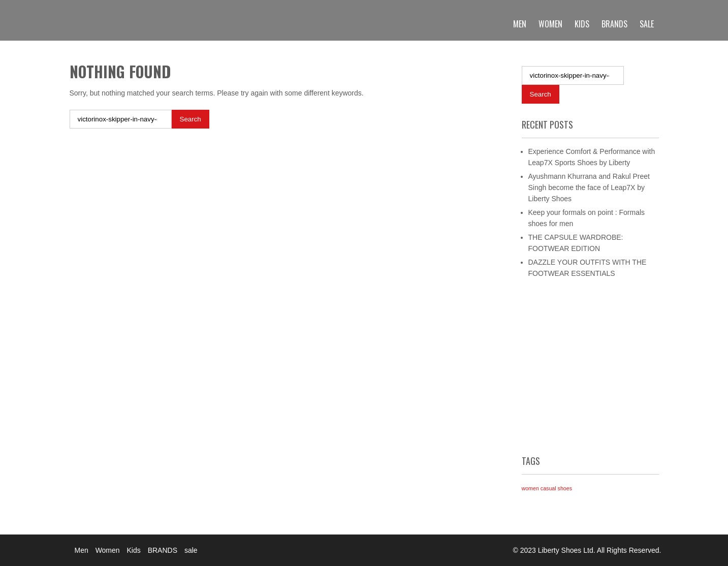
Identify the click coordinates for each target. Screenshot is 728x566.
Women (550, 24)
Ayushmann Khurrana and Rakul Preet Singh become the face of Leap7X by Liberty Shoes (589, 187)
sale (647, 24)
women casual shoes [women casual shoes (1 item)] (547, 488)
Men (520, 24)
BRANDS (614, 24)
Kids (582, 24)
